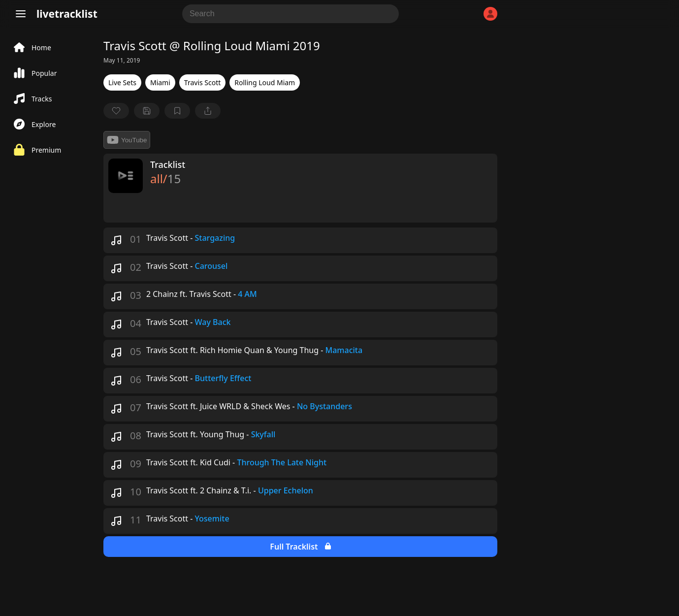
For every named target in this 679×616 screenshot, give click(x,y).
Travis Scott (203, 82)
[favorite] (116, 111)
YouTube (127, 140)
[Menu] (21, 14)
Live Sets (122, 82)
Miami (160, 82)
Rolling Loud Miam (265, 82)
